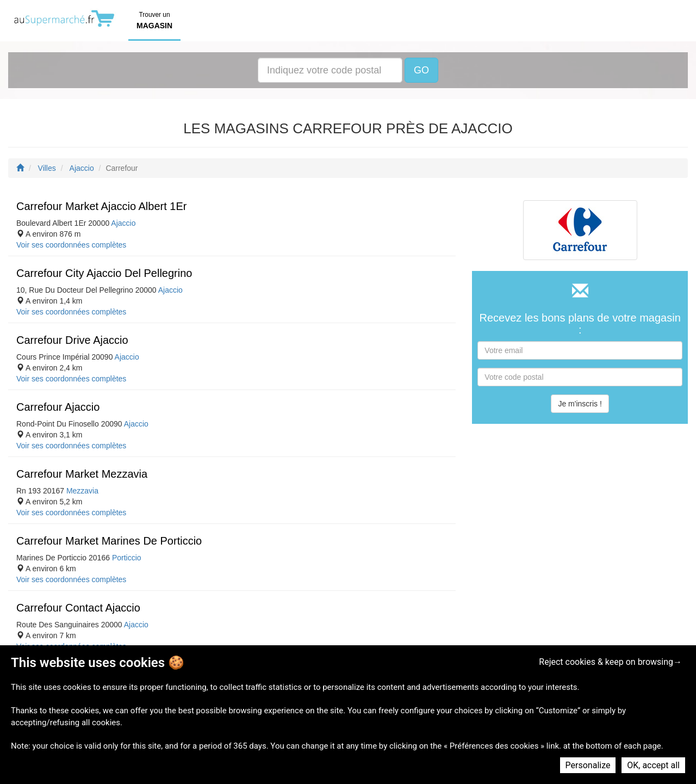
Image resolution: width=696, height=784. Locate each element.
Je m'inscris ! (580, 404)
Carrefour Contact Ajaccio (78, 608)
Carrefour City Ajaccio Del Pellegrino (104, 273)
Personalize (588, 765)
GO (421, 70)
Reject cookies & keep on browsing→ (610, 662)
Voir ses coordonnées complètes (71, 245)
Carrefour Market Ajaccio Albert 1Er (101, 206)
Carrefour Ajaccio (58, 407)
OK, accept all (653, 765)
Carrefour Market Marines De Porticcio (109, 541)
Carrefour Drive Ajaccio (72, 340)
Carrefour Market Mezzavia (82, 474)
